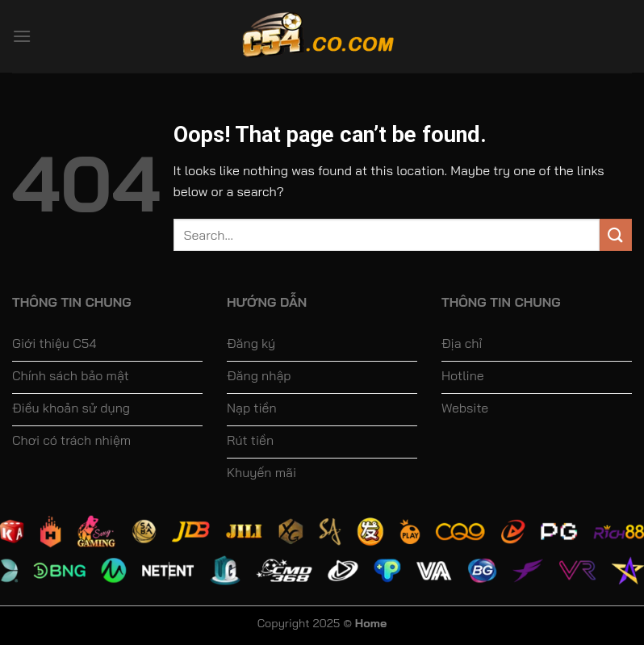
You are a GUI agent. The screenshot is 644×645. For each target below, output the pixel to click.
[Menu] (22, 36)
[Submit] (616, 235)
